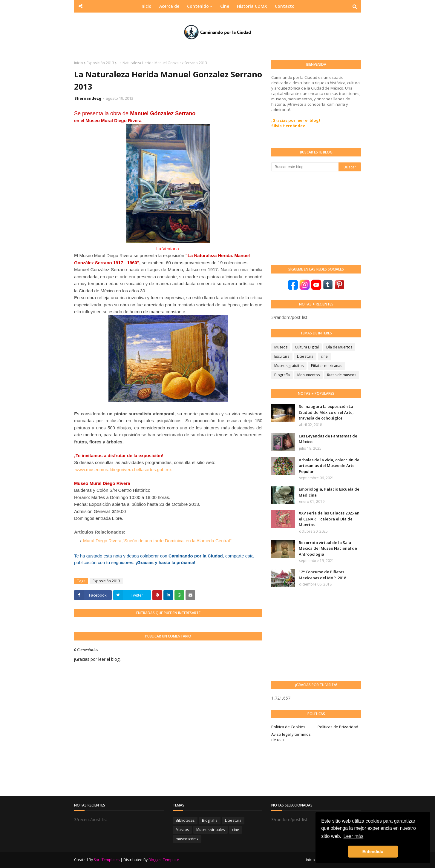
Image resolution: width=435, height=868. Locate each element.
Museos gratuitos (289, 366)
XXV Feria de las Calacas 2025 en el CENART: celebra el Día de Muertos (329, 519)
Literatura (305, 356)
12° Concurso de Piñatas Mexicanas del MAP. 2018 (322, 575)
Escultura (282, 356)
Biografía (282, 375)
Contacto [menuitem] (285, 6)
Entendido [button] (373, 852)
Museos (281, 347)
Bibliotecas (185, 820)
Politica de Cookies (288, 727)
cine (324, 356)
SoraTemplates (107, 860)
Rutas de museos (342, 375)
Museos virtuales (210, 830)
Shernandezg (88, 98)
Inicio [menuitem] (146, 6)
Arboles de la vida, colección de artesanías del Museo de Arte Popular (329, 466)
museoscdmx (187, 839)
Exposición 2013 (100, 63)
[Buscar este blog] (305, 167)
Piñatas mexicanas (327, 366)
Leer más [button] (354, 836)
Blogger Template (164, 860)
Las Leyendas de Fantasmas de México (328, 439)
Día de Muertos (339, 347)
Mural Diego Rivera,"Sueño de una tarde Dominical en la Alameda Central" (157, 541)
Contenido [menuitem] (198, 6)
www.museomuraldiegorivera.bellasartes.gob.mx (124, 470)
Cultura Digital (307, 347)
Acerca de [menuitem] (169, 6)
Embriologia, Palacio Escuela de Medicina (329, 492)
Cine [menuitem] (225, 6)
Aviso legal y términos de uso (291, 737)
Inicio (79, 63)
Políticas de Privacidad (338, 727)
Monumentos (308, 375)
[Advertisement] (316, 218)
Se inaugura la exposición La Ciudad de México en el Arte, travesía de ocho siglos (326, 412)
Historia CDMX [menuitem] (252, 6)
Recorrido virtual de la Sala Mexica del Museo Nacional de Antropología (328, 548)
